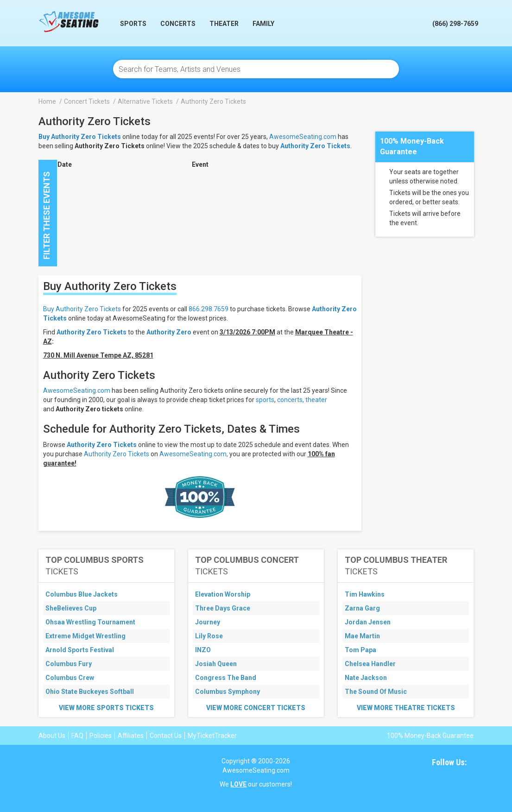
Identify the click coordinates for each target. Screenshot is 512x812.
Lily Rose (209, 636)
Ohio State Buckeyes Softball (90, 692)
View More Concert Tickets (256, 708)
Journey (208, 622)
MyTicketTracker (212, 736)
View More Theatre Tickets (406, 708)
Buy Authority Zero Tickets (82, 309)
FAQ (77, 736)
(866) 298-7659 (455, 24)
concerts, (291, 400)
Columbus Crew (70, 678)
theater (316, 400)
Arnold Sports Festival (80, 650)
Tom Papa (360, 650)
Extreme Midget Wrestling (85, 636)
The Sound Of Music (376, 692)
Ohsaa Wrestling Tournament (90, 622)
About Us (52, 736)
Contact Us (166, 736)
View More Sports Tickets (106, 708)
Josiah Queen (216, 664)
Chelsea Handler (370, 664)
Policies (101, 736)
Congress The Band (226, 678)
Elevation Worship (223, 594)
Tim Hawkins (365, 594)
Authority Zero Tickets (315, 146)
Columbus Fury (69, 664)
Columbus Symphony (228, 692)
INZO (203, 650)
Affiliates (131, 736)
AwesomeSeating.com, (194, 454)
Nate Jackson (366, 678)
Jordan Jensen (368, 622)
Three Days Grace (223, 608)
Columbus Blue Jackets (82, 594)
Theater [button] (224, 24)
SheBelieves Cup (71, 608)
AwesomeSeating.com (303, 137)
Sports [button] (133, 24)
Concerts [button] (178, 24)
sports (265, 400)
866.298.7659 (209, 309)
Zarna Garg (362, 608)
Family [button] (263, 24)
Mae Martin (362, 636)
